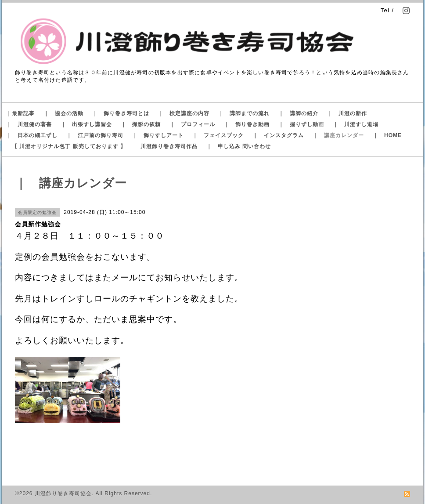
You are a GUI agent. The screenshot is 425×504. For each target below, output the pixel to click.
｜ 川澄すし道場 (356, 124)
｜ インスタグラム (278, 135)
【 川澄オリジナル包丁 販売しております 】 (69, 146)
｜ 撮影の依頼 (141, 124)
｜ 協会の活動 (63, 113)
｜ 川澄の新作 (347, 113)
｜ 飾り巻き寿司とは (121, 113)
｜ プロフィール (192, 124)
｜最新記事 (20, 113)
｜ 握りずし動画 (301, 124)
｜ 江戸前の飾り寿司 (95, 135)
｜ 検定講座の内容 (184, 113)
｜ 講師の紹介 (298, 113)
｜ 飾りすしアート (158, 135)
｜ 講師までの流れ (244, 113)
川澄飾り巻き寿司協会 (63, 493)
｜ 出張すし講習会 (86, 124)
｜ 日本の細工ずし (32, 135)
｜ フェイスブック (218, 135)
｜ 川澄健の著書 (29, 124)
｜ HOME (387, 135)
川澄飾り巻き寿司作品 (169, 146)
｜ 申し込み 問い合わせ (239, 146)
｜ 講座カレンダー (338, 135)
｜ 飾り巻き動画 (247, 124)
